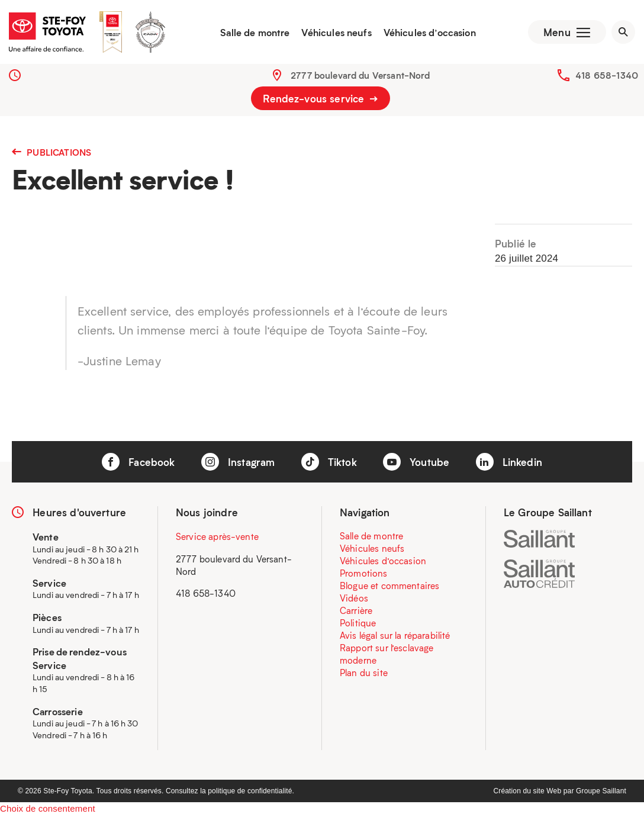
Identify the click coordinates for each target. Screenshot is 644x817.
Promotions (364, 574)
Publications (51, 153)
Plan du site (364, 674)
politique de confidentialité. (251, 793)
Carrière (356, 612)
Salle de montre (254, 33)
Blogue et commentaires (389, 587)
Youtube (416, 463)
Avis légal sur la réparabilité (395, 636)
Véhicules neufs (335, 33)
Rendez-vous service (320, 99)
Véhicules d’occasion (428, 33)
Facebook (138, 463)
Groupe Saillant (601, 793)
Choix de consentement (48, 810)
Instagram (238, 463)
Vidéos (354, 599)
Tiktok (329, 463)
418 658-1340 (607, 76)
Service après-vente (217, 538)
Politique (358, 624)
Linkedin (509, 463)
